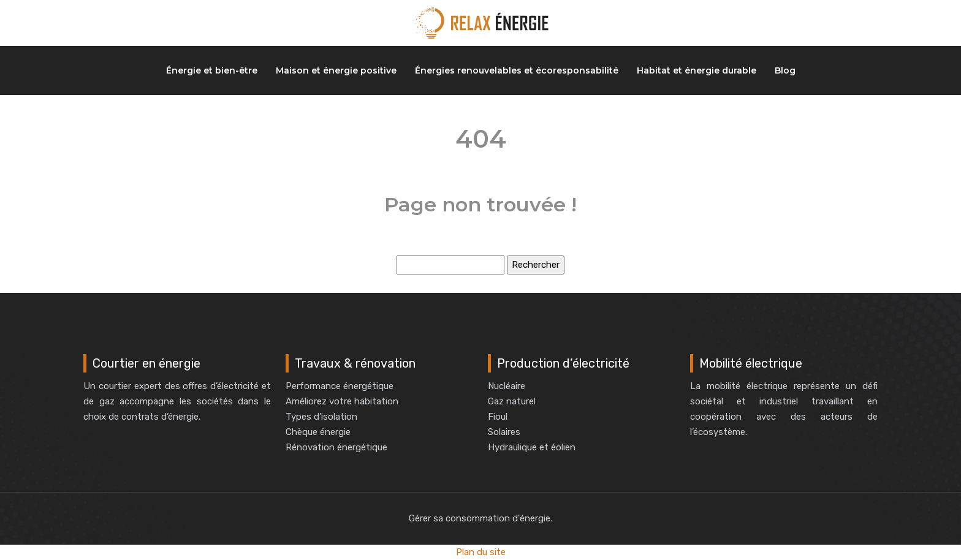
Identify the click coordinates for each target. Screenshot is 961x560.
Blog (785, 70)
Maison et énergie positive (336, 70)
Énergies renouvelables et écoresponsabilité (517, 70)
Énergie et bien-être (212, 70)
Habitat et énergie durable (697, 70)
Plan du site (481, 552)
